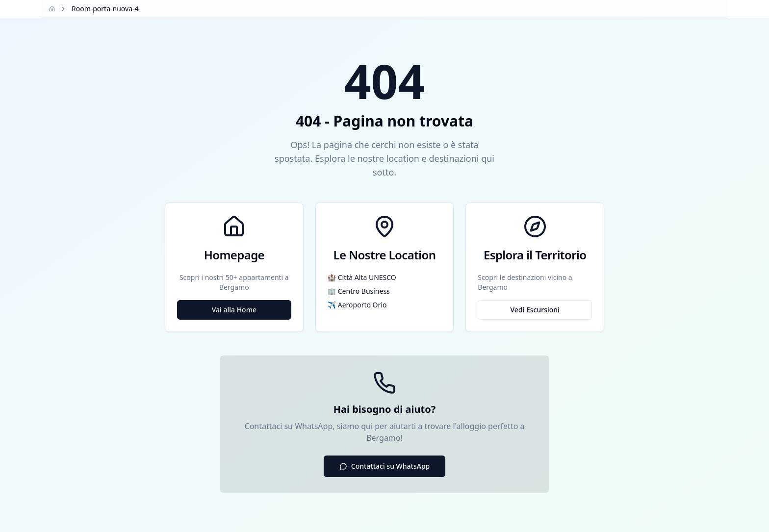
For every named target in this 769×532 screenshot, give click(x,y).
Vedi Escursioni (535, 310)
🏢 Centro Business (359, 291)
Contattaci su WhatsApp (385, 466)
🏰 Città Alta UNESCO (362, 277)
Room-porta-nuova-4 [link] (105, 9)
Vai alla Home (234, 310)
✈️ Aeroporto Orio (357, 305)
